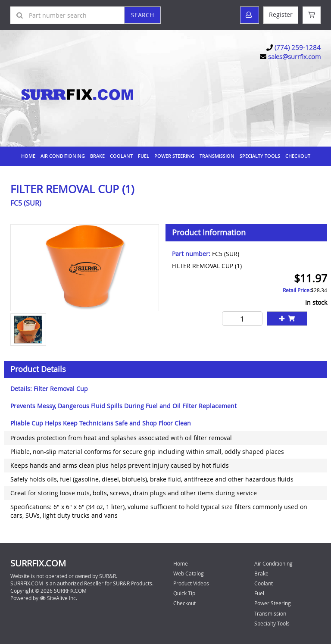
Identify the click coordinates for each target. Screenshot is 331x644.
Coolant (121, 156)
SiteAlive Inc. (58, 598)
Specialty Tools (260, 156)
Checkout (184, 603)
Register (281, 14)
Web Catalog (189, 573)
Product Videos (191, 583)
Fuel (144, 156)
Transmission (217, 156)
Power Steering (174, 156)
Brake (97, 156)
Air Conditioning (63, 156)
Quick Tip (184, 593)
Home (28, 156)
